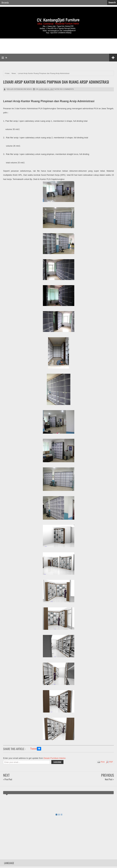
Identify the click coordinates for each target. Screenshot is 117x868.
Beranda (5, 3)
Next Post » (109, 779)
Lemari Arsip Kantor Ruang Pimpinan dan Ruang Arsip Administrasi (56, 82)
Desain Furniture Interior (54, 758)
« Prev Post (8, 779)
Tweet (34, 749)
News (29, 89)
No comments (67, 89)
